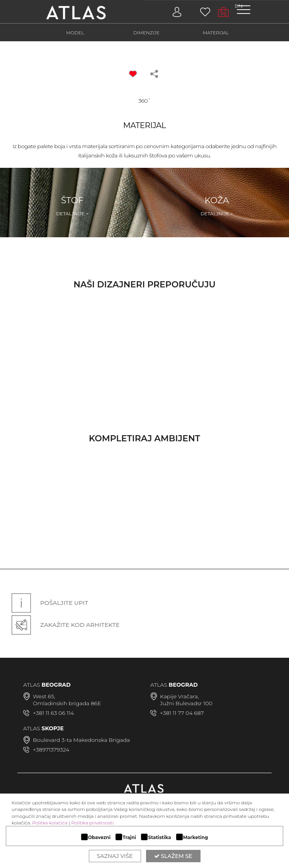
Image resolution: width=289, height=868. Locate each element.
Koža (217, 206)
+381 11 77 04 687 (182, 713)
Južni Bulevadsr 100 (186, 703)
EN (239, 6)
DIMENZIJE (146, 33)
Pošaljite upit (50, 603)
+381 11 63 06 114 (53, 713)
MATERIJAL (216, 33)
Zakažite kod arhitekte (66, 625)
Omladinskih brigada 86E (67, 703)
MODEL (75, 33)
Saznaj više (115, 856)
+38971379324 (51, 750)
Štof (72, 206)
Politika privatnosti (92, 823)
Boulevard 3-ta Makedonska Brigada (81, 740)
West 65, (44, 696)
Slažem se (173, 856)
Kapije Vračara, (179, 696)
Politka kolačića (50, 823)
